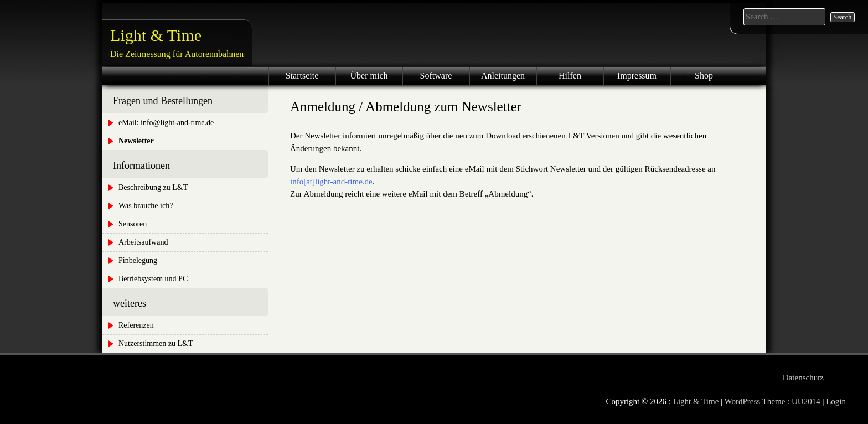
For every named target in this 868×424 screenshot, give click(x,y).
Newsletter (136, 141)
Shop (704, 76)
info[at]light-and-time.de (331, 182)
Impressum (637, 76)
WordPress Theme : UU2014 (773, 401)
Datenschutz (803, 378)
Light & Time (156, 35)
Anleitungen (503, 76)
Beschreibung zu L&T (153, 187)
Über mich (369, 76)
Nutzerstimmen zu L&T (156, 343)
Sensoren (133, 224)
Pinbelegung (138, 260)
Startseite (302, 76)
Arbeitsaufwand (143, 242)
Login (836, 401)
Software (436, 76)
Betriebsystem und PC (153, 279)
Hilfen (570, 76)
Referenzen (136, 325)
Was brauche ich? (146, 206)
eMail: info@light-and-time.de (166, 123)
